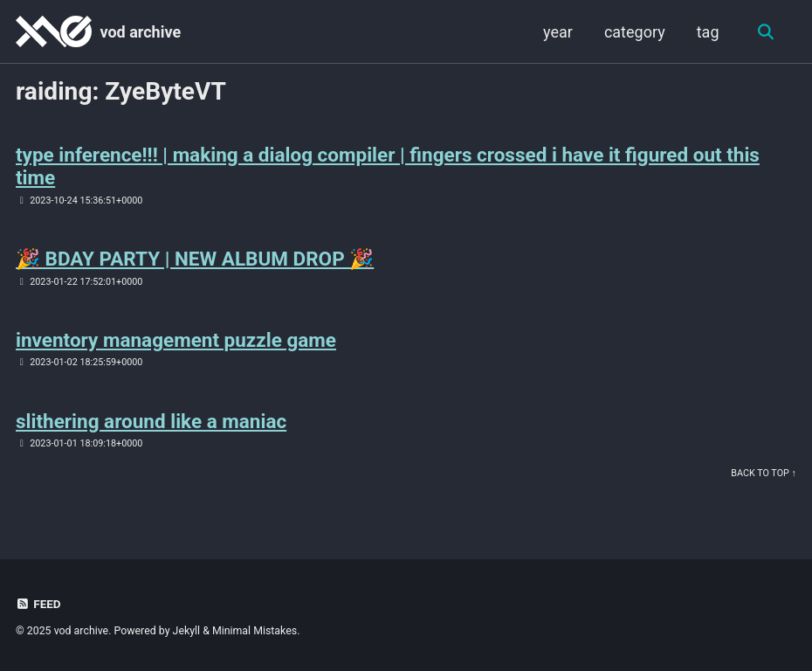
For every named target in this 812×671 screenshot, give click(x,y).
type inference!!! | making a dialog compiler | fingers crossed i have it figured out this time (388, 166)
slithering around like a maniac (151, 421)
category (635, 32)
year (558, 32)
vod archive (140, 32)
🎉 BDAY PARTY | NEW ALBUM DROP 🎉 (195, 259)
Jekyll (187, 631)
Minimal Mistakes (255, 631)
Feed (38, 604)
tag (708, 32)
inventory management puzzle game (176, 340)
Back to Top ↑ (764, 473)
